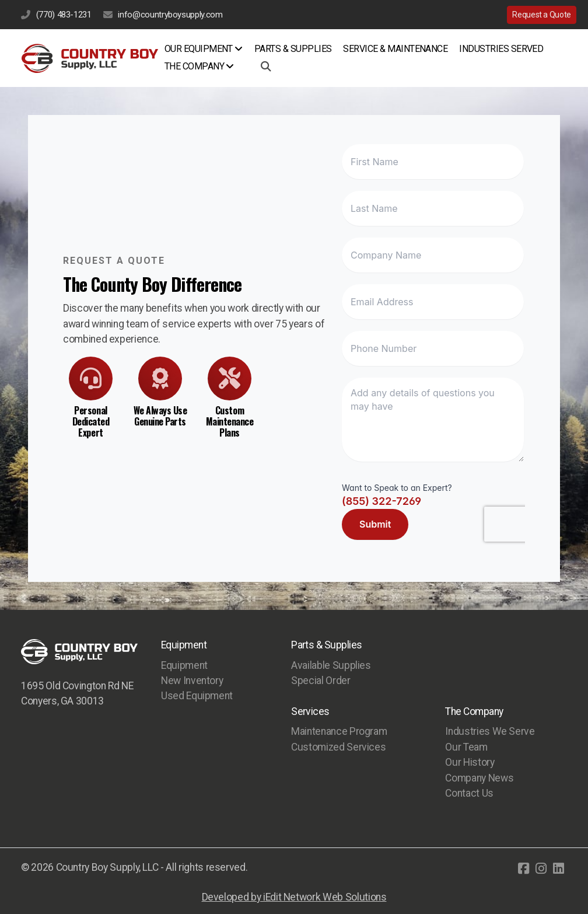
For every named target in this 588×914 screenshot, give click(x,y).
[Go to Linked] (558, 868)
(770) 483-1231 (64, 15)
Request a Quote (542, 15)
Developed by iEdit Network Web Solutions (294, 897)
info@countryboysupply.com (170, 15)
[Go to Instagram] (541, 868)
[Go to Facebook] (523, 868)
